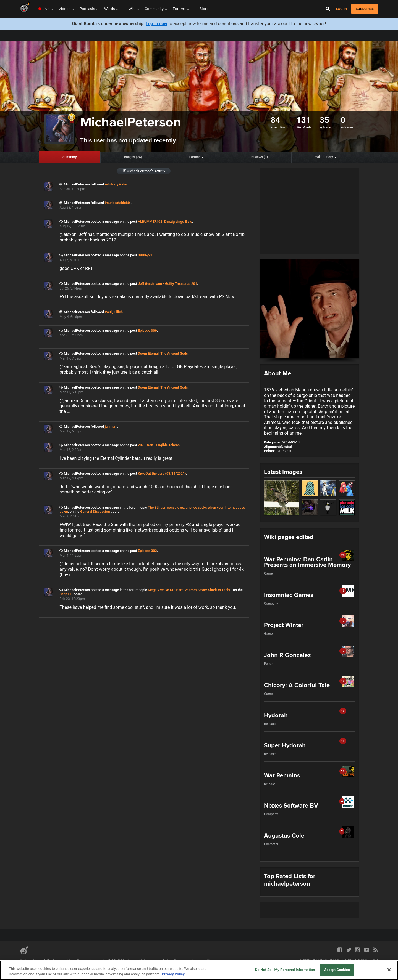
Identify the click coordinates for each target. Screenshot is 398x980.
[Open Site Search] (328, 9)
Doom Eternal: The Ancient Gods (163, 353)
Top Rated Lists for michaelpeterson (290, 880)
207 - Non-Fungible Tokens (159, 445)
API (46, 960)
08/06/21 (145, 255)
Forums (195, 157)
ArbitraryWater (116, 184)
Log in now (156, 24)
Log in (341, 9)
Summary (70, 157)
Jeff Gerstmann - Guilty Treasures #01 (167, 284)
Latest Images (283, 472)
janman (111, 427)
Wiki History (324, 157)
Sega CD (66, 594)
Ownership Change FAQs (193, 960)
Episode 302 (147, 551)
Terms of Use (63, 960)
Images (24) (133, 157)
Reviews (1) (259, 157)
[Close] (389, 970)
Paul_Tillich (114, 312)
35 (324, 120)
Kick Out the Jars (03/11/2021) (162, 473)
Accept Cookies (337, 970)
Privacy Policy (88, 960)
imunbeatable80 (118, 203)
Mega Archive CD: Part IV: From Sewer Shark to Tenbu (190, 590)
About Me (277, 373)
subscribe (365, 9)
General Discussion (95, 512)
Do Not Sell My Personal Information (131, 960)
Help (167, 960)
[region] (199, 970)
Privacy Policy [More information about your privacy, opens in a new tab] (173, 974)
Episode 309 (147, 330)
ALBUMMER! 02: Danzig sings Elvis (165, 221)
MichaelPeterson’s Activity (144, 171)
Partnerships (30, 960)
